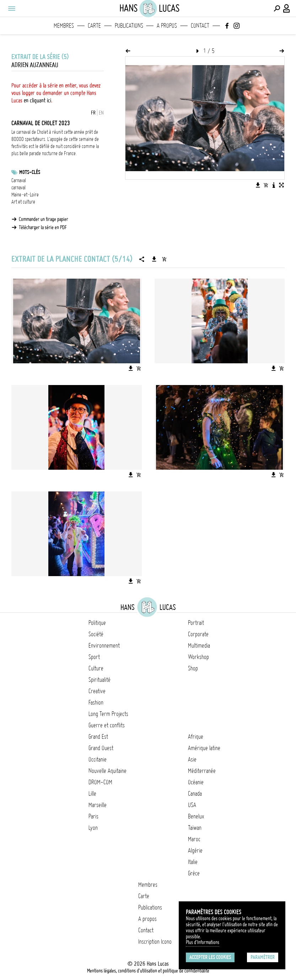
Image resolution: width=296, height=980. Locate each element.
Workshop (198, 657)
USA (192, 805)
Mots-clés (30, 172)
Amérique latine (204, 748)
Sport (94, 657)
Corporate (198, 634)
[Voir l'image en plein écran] (281, 185)
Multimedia (199, 646)
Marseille (98, 805)
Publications (129, 26)
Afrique (196, 737)
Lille (92, 794)
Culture (96, 668)
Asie (192, 759)
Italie (193, 862)
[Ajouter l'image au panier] (266, 185)
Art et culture (23, 202)
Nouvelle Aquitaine (107, 771)
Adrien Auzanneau (35, 65)
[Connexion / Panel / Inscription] (287, 9)
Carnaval (19, 180)
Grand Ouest (101, 748)
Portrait (196, 623)
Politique (97, 623)
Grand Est (98, 737)
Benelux (196, 816)
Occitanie (98, 759)
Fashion (96, 702)
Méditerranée (202, 771)
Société (96, 634)
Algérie (195, 850)
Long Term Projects (108, 714)
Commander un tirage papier (44, 219)
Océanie (196, 782)
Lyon (93, 828)
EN (101, 113)
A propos (167, 26)
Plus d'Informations (203, 942)
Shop (193, 668)
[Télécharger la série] (154, 259)
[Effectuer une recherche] (277, 9)
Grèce (194, 873)
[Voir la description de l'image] (274, 185)
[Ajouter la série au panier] (164, 259)
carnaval (18, 188)
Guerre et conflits (107, 725)
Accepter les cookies (210, 957)
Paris (93, 816)
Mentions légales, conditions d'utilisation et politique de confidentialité (148, 971)
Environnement (104, 646)
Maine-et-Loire (25, 195)
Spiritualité (99, 680)
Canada (195, 794)
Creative (97, 691)
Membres (64, 26)
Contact (200, 26)
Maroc (194, 839)
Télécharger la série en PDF (43, 227)
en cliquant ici (37, 100)
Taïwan (195, 828)
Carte (94, 26)
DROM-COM (100, 782)
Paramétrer (263, 957)
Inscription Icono (155, 942)
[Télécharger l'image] (258, 185)
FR (93, 113)
